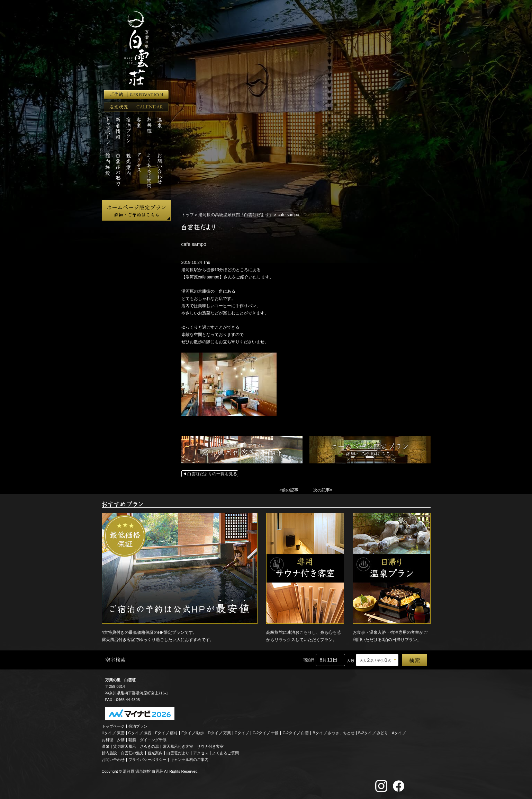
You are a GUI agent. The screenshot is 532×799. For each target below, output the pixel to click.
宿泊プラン (138, 726)
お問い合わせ (113, 760)
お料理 (107, 740)
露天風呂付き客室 (178, 746)
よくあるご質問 (226, 753)
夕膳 (121, 740)
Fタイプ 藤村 (166, 733)
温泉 (106, 746)
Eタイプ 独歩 (193, 733)
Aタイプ (399, 733)
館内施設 (109, 753)
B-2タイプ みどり (373, 733)
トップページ (113, 726)
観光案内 (155, 753)
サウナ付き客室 (210, 746)
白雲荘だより (178, 753)
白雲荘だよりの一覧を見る (212, 474)
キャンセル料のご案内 (189, 760)
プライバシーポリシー (147, 760)
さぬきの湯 (149, 746)
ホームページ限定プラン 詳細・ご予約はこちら (136, 210)
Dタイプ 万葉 (219, 733)
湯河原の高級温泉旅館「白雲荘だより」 (236, 215)
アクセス (201, 753)
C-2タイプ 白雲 (296, 733)
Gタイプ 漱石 (140, 733)
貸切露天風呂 (125, 746)
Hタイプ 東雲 (113, 733)
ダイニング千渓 (153, 740)
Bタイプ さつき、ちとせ (333, 733)
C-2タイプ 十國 (266, 733)
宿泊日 (309, 660)
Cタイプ (242, 733)
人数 (351, 660)
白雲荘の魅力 (132, 753)
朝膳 (132, 740)
